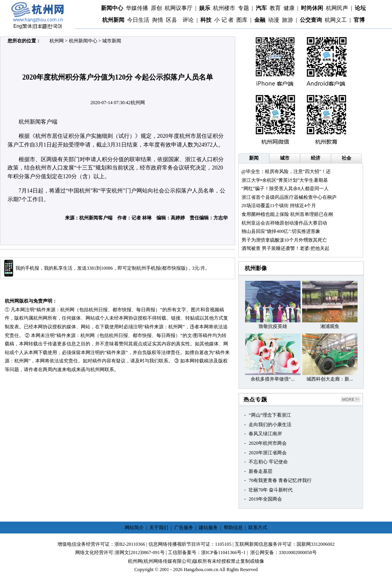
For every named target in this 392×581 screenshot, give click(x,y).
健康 (289, 8)
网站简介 (134, 528)
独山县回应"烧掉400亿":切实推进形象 (281, 231)
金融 (260, 20)
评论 (188, 20)
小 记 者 (224, 20)
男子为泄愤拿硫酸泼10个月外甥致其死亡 (284, 240)
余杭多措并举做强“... (272, 379)
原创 (156, 8)
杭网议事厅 (179, 8)
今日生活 (138, 20)
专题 (244, 8)
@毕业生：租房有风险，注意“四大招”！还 (286, 171)
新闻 (254, 158)
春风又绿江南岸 (265, 434)
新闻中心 (112, 8)
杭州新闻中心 (83, 41)
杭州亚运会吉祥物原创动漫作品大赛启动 (284, 223)
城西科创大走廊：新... (330, 379)
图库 (242, 20)
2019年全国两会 (265, 499)
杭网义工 (336, 20)
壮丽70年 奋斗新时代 (271, 490)
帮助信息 (233, 528)
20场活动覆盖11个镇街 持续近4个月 (279, 206)
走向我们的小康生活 (270, 425)
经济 (316, 158)
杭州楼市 (224, 8)
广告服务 (184, 528)
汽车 (261, 8)
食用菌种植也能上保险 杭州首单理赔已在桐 (287, 214)
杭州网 (57, 41)
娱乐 (205, 8)
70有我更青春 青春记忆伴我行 (280, 480)
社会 (346, 158)
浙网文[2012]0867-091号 (140, 552)
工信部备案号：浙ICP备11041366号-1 (207, 552)
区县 (171, 20)
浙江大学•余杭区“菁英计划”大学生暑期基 (285, 180)
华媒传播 (137, 8)
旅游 (287, 20)
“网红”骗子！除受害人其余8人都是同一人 (285, 189)
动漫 (274, 20)
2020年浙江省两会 (268, 453)
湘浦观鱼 (330, 326)
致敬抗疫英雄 (273, 326)
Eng (18, 26)
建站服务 (208, 528)
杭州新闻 (113, 20)
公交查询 (311, 20)
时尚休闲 (312, 8)
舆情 (158, 20)
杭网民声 (337, 8)
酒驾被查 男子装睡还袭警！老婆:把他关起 (285, 248)
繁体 (27, 26)
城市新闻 (112, 41)
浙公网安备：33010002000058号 (284, 552)
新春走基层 (261, 471)
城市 (285, 158)
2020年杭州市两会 (268, 443)
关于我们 (159, 528)
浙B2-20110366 (130, 544)
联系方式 (258, 528)
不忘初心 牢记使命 (268, 462)
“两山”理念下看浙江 (270, 415)
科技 (206, 20)
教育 (275, 8)
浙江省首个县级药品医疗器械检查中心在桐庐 (289, 197)
